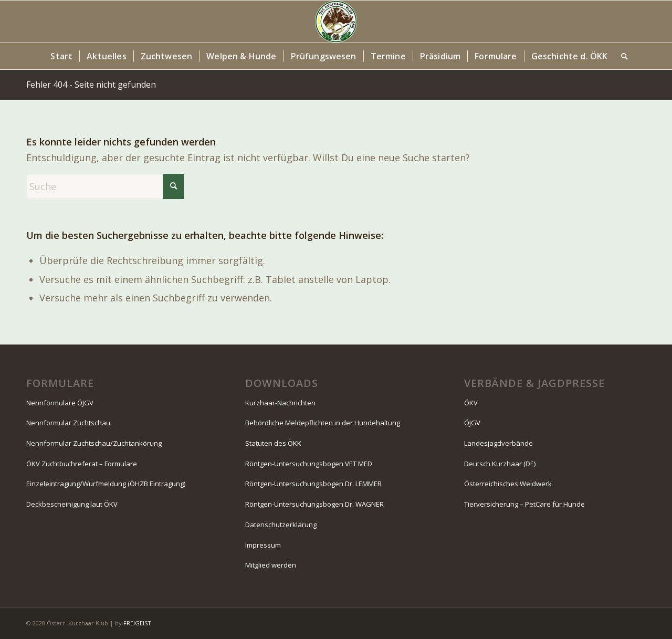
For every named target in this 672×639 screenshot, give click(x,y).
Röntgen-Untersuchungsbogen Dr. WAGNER (314, 504)
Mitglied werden (271, 565)
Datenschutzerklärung (281, 525)
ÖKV (471, 403)
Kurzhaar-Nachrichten (280, 403)
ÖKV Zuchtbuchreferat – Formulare (82, 464)
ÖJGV (472, 423)
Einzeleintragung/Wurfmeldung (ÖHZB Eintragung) (106, 484)
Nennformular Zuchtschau (68, 423)
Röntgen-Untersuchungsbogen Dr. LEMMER (313, 484)
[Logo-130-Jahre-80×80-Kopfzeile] (336, 22)
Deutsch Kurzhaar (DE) (500, 464)
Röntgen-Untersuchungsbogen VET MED (309, 464)
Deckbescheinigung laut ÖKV (72, 504)
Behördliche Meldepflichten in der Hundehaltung (323, 423)
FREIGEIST (137, 623)
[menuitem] (61, 56)
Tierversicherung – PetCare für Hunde (524, 504)
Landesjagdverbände (498, 443)
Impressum (263, 545)
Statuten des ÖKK (273, 443)
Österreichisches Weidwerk (508, 484)
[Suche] (621, 56)
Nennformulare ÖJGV (60, 403)
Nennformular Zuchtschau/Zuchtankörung (94, 443)
